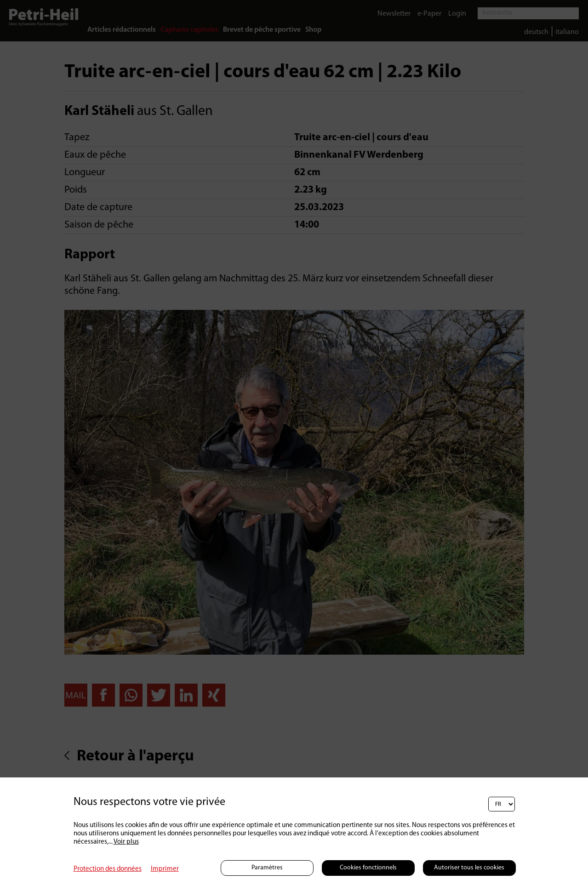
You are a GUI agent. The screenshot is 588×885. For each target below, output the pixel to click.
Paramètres (267, 868)
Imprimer (165, 869)
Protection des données (108, 869)
